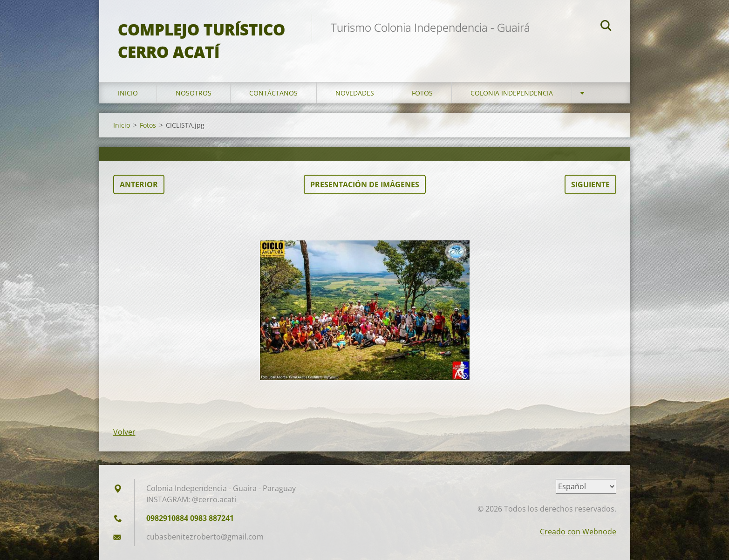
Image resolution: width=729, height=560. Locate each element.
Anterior (139, 184)
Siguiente (590, 184)
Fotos (422, 93)
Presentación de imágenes (365, 184)
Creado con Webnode (578, 532)
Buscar (606, 27)
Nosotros (194, 93)
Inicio (128, 93)
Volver (124, 432)
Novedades (355, 93)
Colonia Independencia (512, 93)
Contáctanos (273, 93)
